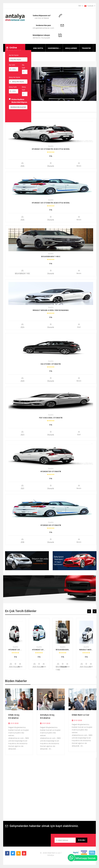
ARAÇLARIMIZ (71, 48)
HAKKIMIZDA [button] (54, 48)
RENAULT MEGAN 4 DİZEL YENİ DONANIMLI (51, 310)
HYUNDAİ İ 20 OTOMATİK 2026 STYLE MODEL (51, 149)
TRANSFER (86, 48)
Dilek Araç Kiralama (14, 716)
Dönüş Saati (24, 88)
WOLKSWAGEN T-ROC (51, 257)
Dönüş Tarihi (13, 87)
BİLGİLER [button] (53, 57)
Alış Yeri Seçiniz (14, 55)
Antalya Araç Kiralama (47, 716)
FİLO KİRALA (38, 57)
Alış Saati (24, 66)
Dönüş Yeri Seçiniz (15, 77)
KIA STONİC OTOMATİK (51, 364)
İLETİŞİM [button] (66, 57)
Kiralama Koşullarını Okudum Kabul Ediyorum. (19, 101)
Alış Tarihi (12, 65)
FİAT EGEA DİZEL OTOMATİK (51, 418)
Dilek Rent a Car (81, 715)
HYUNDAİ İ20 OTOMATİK (51, 471)
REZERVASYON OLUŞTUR (18, 107)
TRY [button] (81, 6)
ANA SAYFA (38, 48)
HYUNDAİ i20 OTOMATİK (51, 525)
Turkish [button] (90, 6)
